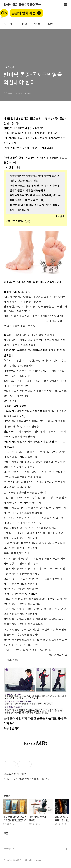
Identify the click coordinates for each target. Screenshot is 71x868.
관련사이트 (9, 849)
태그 (12, 24)
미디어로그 (24, 24)
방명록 (50, 24)
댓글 (6, 833)
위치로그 (38, 24)
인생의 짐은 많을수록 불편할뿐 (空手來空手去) (23, 5)
